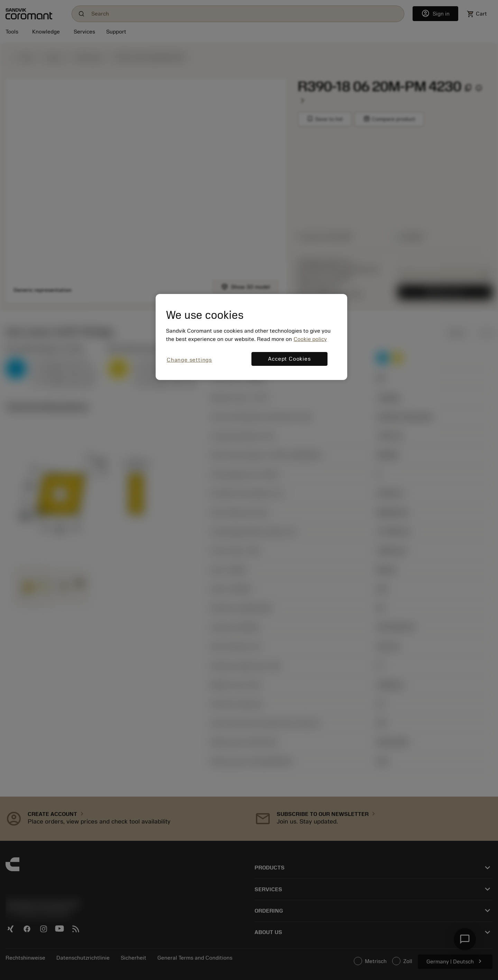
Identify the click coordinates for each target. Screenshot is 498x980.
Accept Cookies (289, 359)
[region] (251, 337)
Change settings (189, 360)
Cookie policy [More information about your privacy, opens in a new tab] (310, 339)
